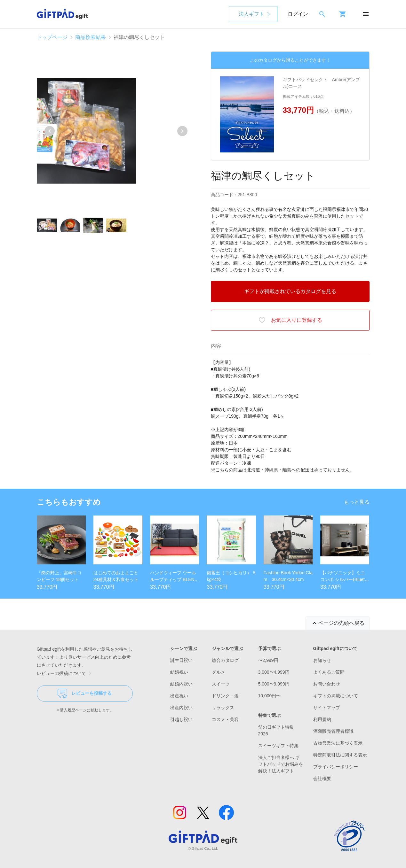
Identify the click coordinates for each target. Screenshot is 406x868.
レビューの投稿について (65, 673)
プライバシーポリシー (336, 767)
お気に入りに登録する (290, 320)
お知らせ (322, 660)
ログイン (298, 14)
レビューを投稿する (85, 694)
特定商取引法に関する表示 (340, 755)
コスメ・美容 (225, 719)
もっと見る (357, 502)
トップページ (52, 37)
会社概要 (322, 779)
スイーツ (221, 684)
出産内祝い (181, 708)
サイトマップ (327, 708)
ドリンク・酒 (225, 696)
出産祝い (179, 696)
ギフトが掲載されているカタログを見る (290, 291)
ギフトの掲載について (336, 696)
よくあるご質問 (329, 672)
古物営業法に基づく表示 (338, 743)
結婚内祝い (181, 684)
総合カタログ (225, 660)
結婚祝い (179, 672)
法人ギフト (251, 14)
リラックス (223, 708)
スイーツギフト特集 (278, 746)
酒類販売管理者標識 (333, 731)
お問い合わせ (327, 684)
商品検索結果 (91, 37)
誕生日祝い (181, 660)
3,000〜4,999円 (274, 672)
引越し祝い (181, 719)
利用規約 (322, 719)
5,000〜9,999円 (274, 684)
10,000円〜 (270, 696)
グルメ (219, 672)
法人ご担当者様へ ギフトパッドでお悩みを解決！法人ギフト (281, 764)
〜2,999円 (268, 660)
